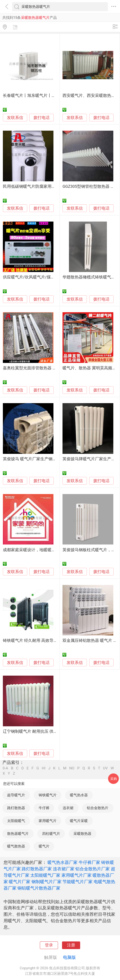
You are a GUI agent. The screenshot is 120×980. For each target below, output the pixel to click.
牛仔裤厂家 (89, 862)
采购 (114, 779)
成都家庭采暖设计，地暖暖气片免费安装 (39, 550)
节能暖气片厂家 (78, 882)
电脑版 (69, 957)
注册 (71, 945)
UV (105, 768)
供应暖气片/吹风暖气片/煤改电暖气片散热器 (43, 277)
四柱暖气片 (51, 834)
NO (72, 768)
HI (44, 768)
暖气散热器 (16, 846)
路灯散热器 (16, 808)
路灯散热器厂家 (37, 869)
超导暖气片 (16, 795)
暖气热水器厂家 (63, 862)
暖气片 (44, 846)
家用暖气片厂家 (77, 875)
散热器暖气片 (18, 834)
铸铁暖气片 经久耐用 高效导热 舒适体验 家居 (43, 641)
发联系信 (15, 118)
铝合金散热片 (98, 808)
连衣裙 (68, 808)
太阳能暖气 (16, 821)
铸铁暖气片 (48, 795)
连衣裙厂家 (64, 869)
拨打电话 (42, 118)
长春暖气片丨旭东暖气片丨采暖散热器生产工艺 (45, 96)
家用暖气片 (48, 821)
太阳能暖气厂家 (45, 875)
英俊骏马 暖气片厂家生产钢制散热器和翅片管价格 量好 (52, 459)
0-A (5, 768)
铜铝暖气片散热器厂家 (39, 888)
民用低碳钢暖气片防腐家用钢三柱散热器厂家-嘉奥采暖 (52, 186)
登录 (49, 945)
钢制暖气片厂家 (47, 882)
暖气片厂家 (20, 882)
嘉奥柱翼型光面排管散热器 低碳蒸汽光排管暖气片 (48, 368)
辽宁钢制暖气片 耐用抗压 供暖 (30, 731)
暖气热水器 (79, 795)
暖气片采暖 (79, 821)
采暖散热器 (82, 834)
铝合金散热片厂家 (93, 869)
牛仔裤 (44, 808)
